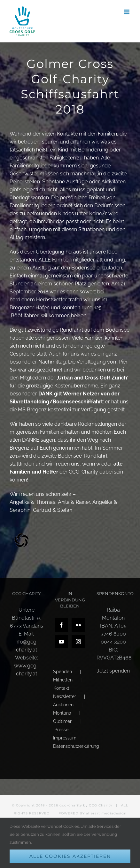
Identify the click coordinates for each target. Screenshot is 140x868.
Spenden (62, 672)
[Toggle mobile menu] (127, 12)
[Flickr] (78, 625)
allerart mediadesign (106, 813)
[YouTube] (61, 642)
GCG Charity (101, 805)
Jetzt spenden (113, 671)
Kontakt (61, 688)
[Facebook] (61, 625)
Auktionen (63, 705)
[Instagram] (78, 642)
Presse (61, 730)
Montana (62, 713)
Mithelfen (63, 680)
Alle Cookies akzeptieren (70, 856)
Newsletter (65, 696)
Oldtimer (62, 721)
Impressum (65, 738)
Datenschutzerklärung (76, 746)
